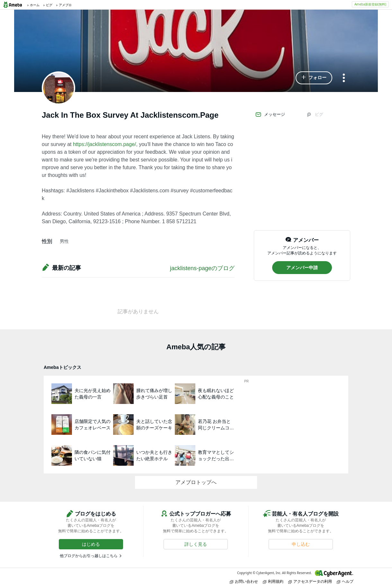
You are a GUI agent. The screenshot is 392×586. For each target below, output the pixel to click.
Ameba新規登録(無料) (370, 4)
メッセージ (270, 114)
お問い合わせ (244, 581)
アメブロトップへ (196, 482)
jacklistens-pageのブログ (202, 268)
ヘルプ (345, 581)
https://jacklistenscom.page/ (105, 144)
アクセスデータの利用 (310, 581)
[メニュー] (344, 78)
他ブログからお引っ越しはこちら (89, 556)
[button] (314, 78)
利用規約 (273, 581)
